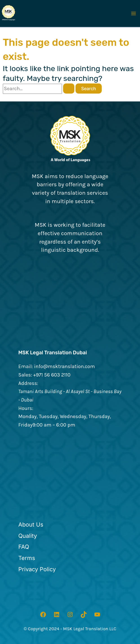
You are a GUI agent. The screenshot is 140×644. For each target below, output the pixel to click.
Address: (28, 383)
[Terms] (27, 558)
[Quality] (28, 536)
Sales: (25, 375)
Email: (25, 366)
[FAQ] (24, 547)
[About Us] (31, 525)
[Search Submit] (69, 89)
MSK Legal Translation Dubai (53, 353)
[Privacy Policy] (37, 570)
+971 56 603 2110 (52, 375)
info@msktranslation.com (65, 366)
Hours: (26, 408)
